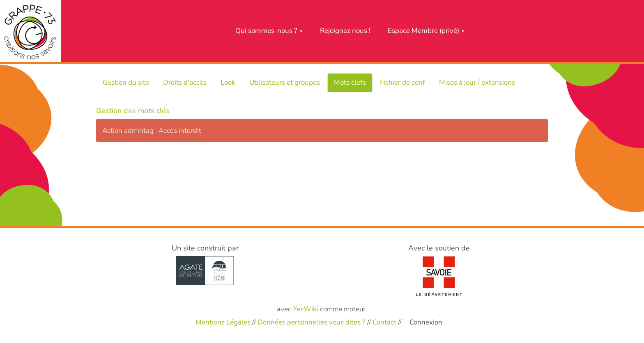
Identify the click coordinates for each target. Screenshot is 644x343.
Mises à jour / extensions (477, 82)
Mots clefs (350, 82)
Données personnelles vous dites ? (312, 322)
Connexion (426, 322)
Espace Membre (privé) (426, 31)
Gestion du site (126, 82)
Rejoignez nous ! (345, 31)
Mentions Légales (223, 322)
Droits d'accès (185, 82)
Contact (384, 322)
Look (228, 82)
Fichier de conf (402, 82)
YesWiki (306, 309)
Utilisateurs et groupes (285, 82)
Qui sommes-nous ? (269, 31)
